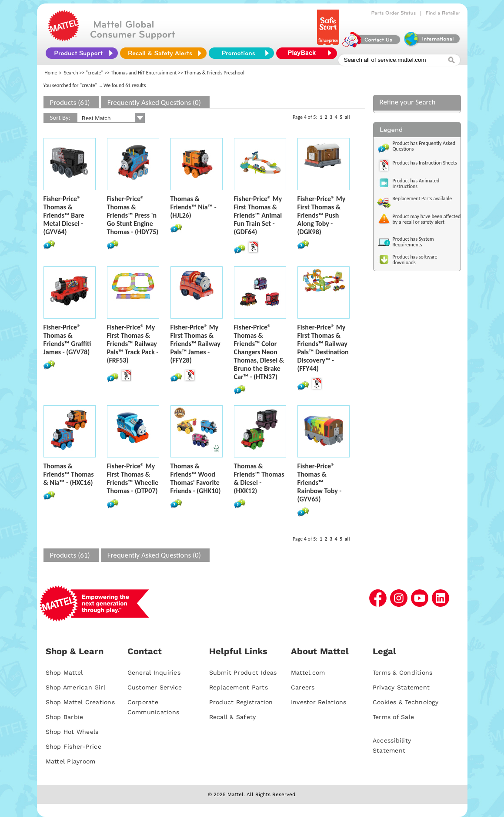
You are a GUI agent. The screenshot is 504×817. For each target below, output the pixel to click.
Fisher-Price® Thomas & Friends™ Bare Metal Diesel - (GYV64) (64, 215)
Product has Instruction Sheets (425, 163)
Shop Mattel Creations (80, 702)
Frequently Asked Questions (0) (154, 103)
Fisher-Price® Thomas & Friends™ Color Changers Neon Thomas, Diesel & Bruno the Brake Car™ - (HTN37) (259, 352)
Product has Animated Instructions (416, 183)
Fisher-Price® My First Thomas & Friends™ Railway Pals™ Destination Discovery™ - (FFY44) (323, 348)
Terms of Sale (393, 717)
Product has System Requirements (413, 242)
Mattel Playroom (71, 761)
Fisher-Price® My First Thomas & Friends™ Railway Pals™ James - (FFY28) (195, 344)
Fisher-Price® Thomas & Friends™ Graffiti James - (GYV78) (67, 340)
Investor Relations (319, 702)
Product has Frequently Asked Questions (424, 146)
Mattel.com (308, 672)
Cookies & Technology (406, 702)
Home (51, 73)
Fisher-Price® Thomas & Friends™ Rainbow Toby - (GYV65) (320, 482)
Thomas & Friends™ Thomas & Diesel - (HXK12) (259, 478)
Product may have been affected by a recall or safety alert (427, 219)
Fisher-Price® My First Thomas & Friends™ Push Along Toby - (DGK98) (322, 215)
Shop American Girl (76, 687)
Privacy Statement (401, 687)
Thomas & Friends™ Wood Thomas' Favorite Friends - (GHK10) (196, 478)
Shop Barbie (65, 717)
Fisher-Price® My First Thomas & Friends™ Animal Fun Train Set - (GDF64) (258, 215)
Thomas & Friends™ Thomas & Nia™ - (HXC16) (69, 474)
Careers (303, 687)
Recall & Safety (233, 717)
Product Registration (241, 702)
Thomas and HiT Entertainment (144, 73)
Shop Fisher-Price (73, 746)
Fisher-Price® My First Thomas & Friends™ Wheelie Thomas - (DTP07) (133, 478)
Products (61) (70, 103)
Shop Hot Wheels (72, 732)
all (347, 117)
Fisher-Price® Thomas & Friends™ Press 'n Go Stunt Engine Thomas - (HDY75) (133, 215)
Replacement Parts (239, 687)
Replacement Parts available (422, 198)
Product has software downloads (415, 260)
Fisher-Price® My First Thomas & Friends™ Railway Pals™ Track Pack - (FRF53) (133, 344)
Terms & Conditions (403, 672)
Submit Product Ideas (243, 672)
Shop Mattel (64, 672)
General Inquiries (154, 672)
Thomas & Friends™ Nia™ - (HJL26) (194, 207)
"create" (94, 73)
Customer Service (155, 687)
